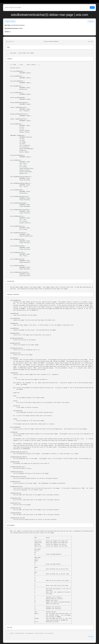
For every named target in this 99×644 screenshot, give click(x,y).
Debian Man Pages (10, 21)
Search (92, 7)
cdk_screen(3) (49, 633)
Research (91, 21)
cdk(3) (12, 633)
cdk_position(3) (40, 633)
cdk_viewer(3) (10, 42)
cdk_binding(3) (19, 633)
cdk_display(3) (29, 633)
